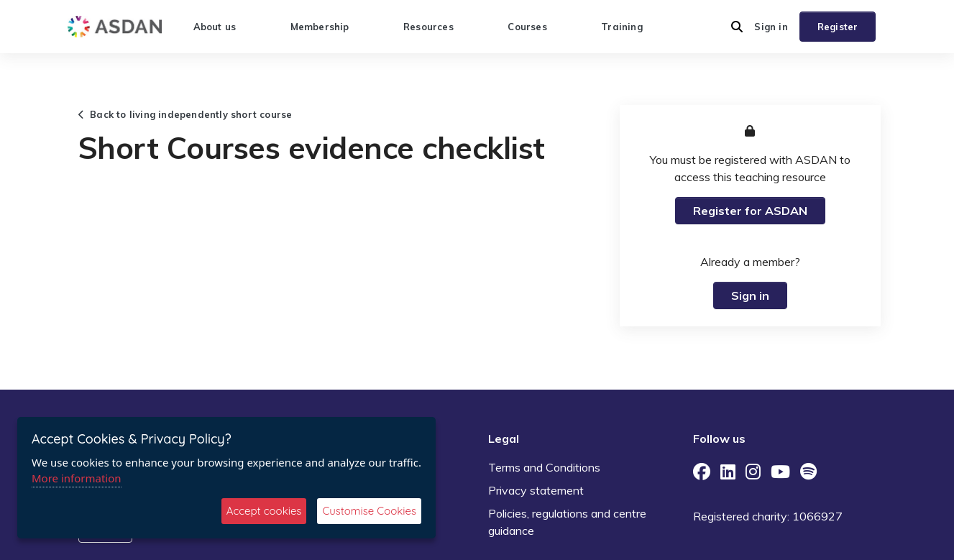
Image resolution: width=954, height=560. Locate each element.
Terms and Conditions (544, 467)
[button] (737, 27)
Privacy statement (536, 490)
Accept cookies (264, 511)
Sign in (771, 27)
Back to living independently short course (185, 114)
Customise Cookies (369, 511)
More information (77, 478)
